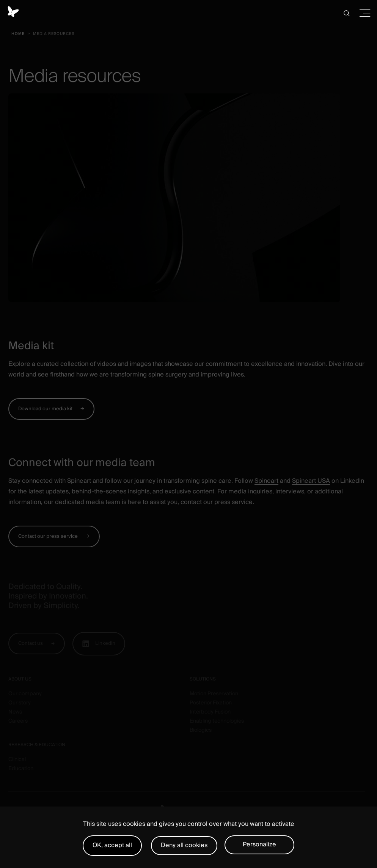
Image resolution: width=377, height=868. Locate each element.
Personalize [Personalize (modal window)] (259, 844)
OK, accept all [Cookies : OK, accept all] (112, 845)
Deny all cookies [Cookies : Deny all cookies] (184, 845)
